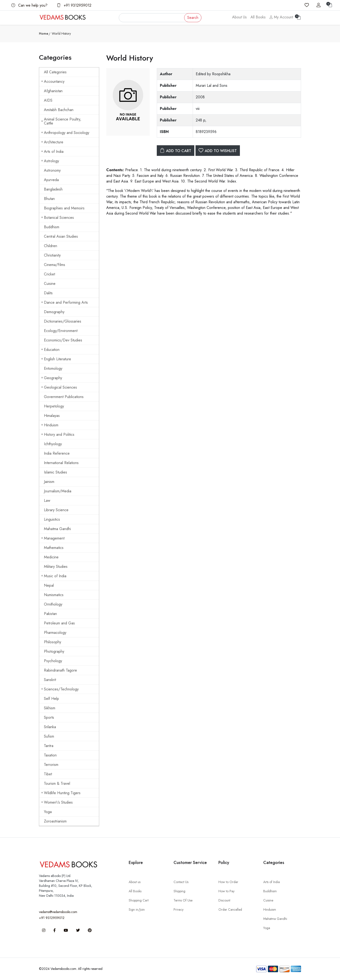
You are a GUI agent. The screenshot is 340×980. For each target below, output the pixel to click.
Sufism (49, 736)
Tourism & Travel (57, 783)
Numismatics (54, 595)
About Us (239, 17)
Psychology (53, 661)
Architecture (52, 142)
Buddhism (52, 227)
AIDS (48, 100)
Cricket (49, 274)
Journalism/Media (58, 491)
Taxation (50, 755)
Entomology (53, 368)
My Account (281, 17)
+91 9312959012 (74, 5)
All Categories (55, 72)
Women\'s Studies (57, 802)
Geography (52, 378)
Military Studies (56, 567)
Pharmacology (55, 633)
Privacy (178, 909)
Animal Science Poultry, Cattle (61, 121)
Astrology (50, 161)
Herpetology (54, 406)
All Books (258, 17)
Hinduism (50, 425)
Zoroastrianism (55, 821)
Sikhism (50, 708)
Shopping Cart (139, 900)
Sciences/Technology (60, 689)
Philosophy (53, 642)
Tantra (49, 746)
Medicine (51, 557)
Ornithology (53, 604)
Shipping (179, 891)
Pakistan (50, 614)
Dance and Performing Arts (64, 302)
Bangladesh (53, 189)
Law (47, 500)
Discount (224, 900)
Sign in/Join (137, 909)
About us (135, 882)
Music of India (54, 576)
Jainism (49, 482)
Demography (54, 312)
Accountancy (53, 81)
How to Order (228, 882)
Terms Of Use (183, 900)
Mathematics (54, 548)
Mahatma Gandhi (57, 529)
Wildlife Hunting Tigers (61, 793)
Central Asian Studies (61, 236)
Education (50, 350)
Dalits (48, 293)
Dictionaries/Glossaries (63, 321)
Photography (54, 651)
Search (193, 18)
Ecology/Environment (61, 331)
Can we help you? (29, 5)
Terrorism (51, 765)
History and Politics (58, 434)
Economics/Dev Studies (63, 340)
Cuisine (50, 284)
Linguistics (52, 519)
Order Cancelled (230, 909)
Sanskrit (50, 680)
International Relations (61, 463)
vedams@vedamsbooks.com (58, 912)
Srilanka (50, 727)
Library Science (56, 510)
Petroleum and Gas (59, 623)
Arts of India (52, 152)
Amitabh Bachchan (59, 110)
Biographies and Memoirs (64, 208)
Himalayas (52, 416)
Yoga (48, 812)
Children (51, 246)
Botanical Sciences (57, 218)
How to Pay (226, 891)
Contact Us (181, 882)
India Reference (57, 453)
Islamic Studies (55, 472)
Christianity (52, 255)
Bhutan (49, 199)
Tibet (48, 774)
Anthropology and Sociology (65, 133)
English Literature (56, 359)
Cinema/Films (55, 265)
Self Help (51, 699)
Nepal (49, 585)
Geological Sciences (59, 387)
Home (44, 33)
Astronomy (52, 170)
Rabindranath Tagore (60, 670)
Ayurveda (51, 180)
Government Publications (64, 397)
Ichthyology (53, 444)
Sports (49, 717)
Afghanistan (53, 91)
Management (53, 538)
